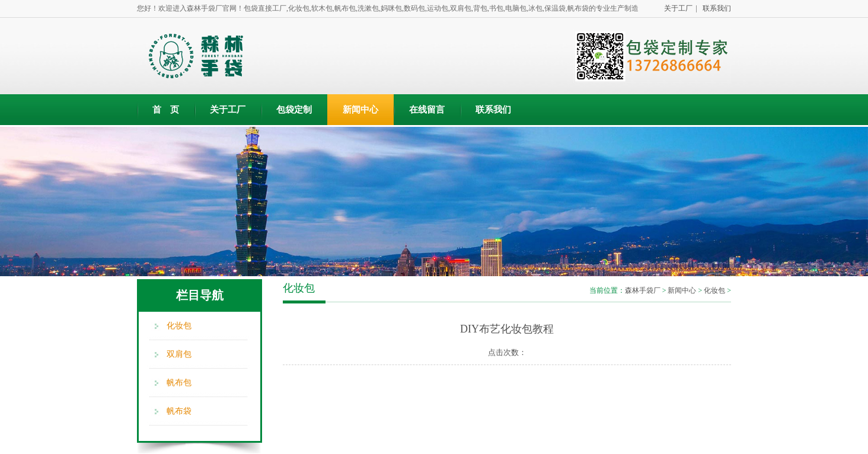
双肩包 (179, 354)
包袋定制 (294, 110)
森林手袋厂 (643, 290)
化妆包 (179, 326)
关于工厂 (228, 110)
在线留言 (427, 110)
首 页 (166, 110)
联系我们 (715, 8)
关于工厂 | (679, 8)
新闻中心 (360, 110)
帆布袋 (179, 411)
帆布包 (179, 383)
